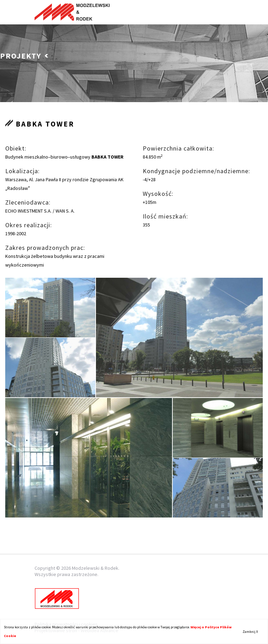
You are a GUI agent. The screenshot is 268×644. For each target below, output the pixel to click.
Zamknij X (250, 632)
